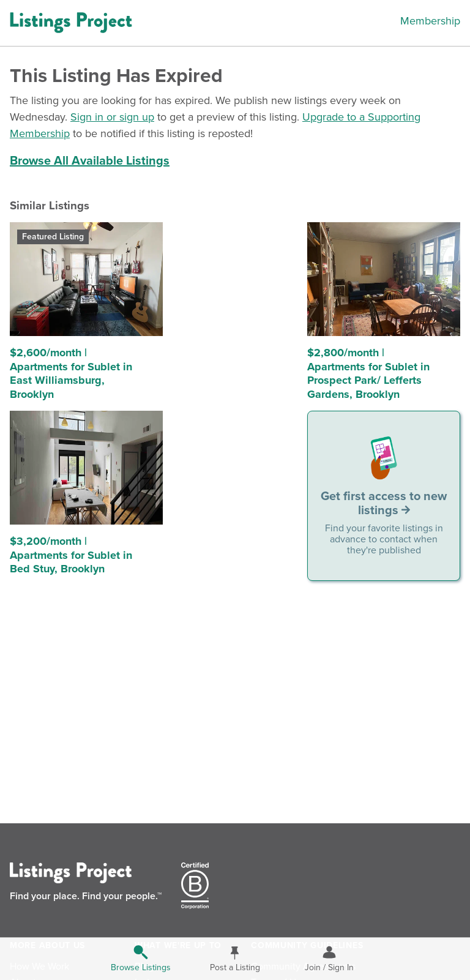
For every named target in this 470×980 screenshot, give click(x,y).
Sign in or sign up (112, 117)
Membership (430, 21)
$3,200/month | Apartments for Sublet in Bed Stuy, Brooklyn (71, 555)
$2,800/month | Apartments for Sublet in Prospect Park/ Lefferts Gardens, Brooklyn (368, 373)
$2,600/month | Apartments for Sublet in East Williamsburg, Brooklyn (71, 373)
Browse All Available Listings (90, 161)
